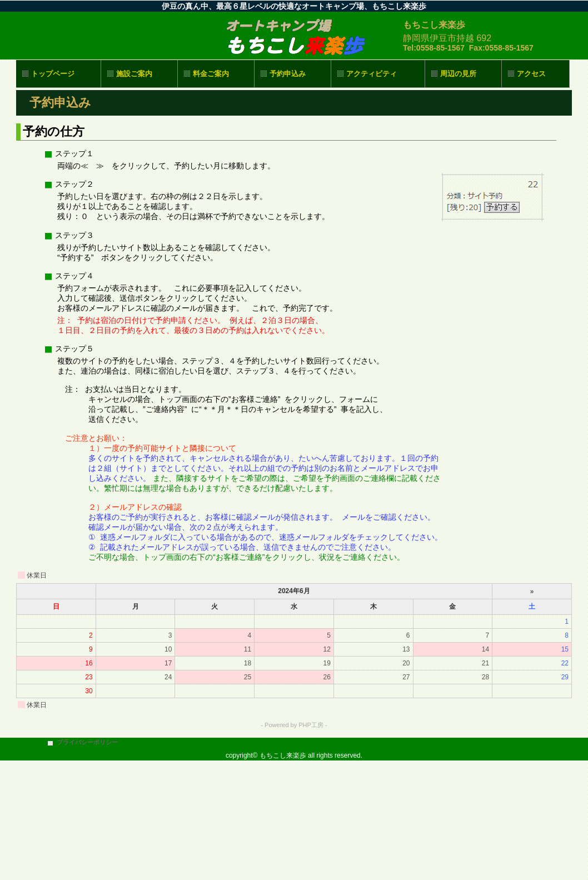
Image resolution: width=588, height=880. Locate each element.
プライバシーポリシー (87, 742)
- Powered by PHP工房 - (294, 725)
